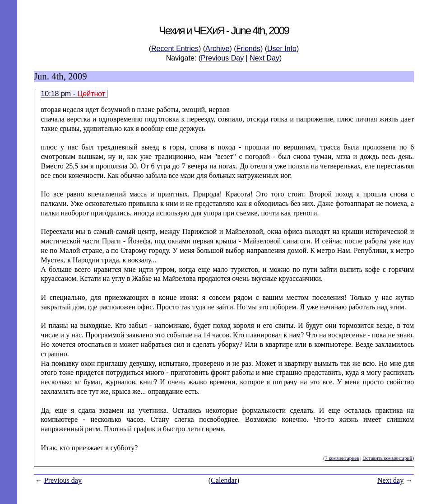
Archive (217, 49)
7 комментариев (342, 458)
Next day (390, 480)
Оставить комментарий (387, 458)
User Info (282, 49)
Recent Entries (175, 49)
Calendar (224, 480)
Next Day (264, 58)
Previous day (63, 480)
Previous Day (222, 58)
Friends (248, 49)
